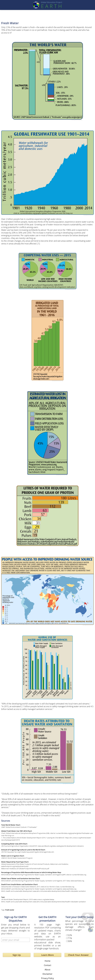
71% (70, 938)
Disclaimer (47, 974)
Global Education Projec (52, 2)
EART (51, 6)
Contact (48, 965)
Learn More (47, 955)
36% (70, 941)
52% (70, 935)
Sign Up (17, 955)
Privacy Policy (47, 978)
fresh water (10, 910)
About (47, 970)
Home (47, 961)
